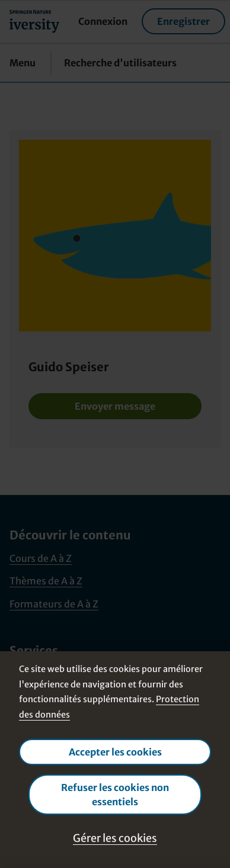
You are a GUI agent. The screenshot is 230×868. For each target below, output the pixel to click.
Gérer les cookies (115, 838)
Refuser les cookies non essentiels (115, 795)
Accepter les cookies (115, 752)
